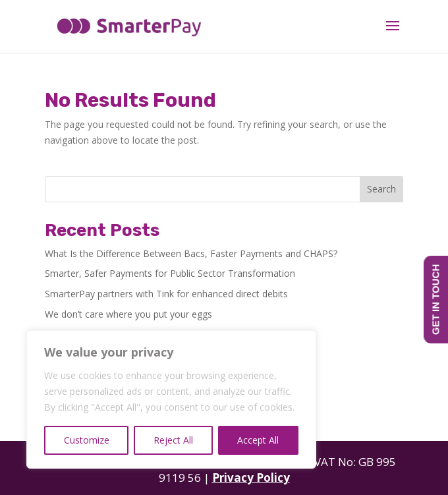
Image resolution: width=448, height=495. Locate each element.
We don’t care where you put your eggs (128, 314)
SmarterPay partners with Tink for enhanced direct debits (166, 294)
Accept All (258, 440)
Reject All (173, 440)
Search (381, 189)
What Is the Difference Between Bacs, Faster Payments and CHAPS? (191, 253)
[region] (171, 399)
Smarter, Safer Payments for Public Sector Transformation (170, 273)
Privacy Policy (251, 478)
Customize (87, 440)
